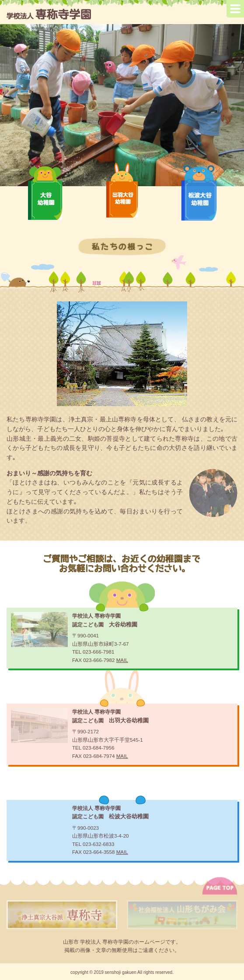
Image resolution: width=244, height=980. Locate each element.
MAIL (122, 660)
